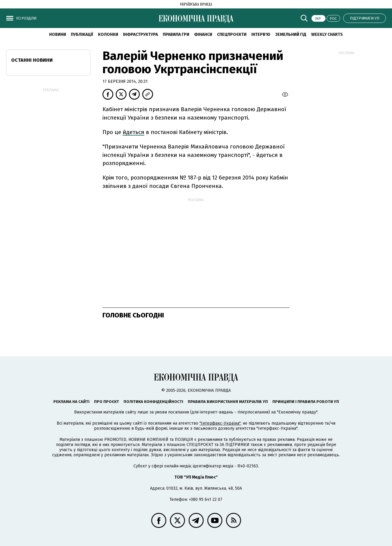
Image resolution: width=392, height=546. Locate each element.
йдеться (133, 132)
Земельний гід (291, 34)
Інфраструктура (140, 34)
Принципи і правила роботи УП (306, 402)
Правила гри (176, 34)
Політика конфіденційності (153, 402)
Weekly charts (327, 34)
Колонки (108, 34)
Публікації (82, 34)
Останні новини (32, 60)
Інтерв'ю (261, 34)
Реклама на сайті (71, 402)
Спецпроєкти (232, 34)
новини (58, 34)
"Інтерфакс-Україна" (220, 423)
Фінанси (203, 34)
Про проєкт (107, 402)
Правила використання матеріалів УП (228, 402)
